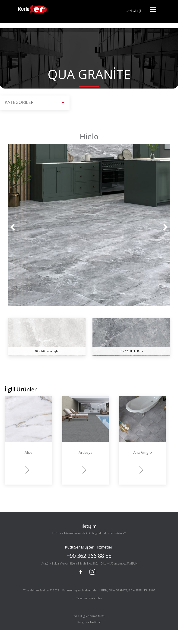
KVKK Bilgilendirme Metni (89, 616)
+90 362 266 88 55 (89, 556)
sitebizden (95, 598)
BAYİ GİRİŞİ (133, 11)
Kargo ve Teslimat (89, 622)
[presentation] (12, 228)
